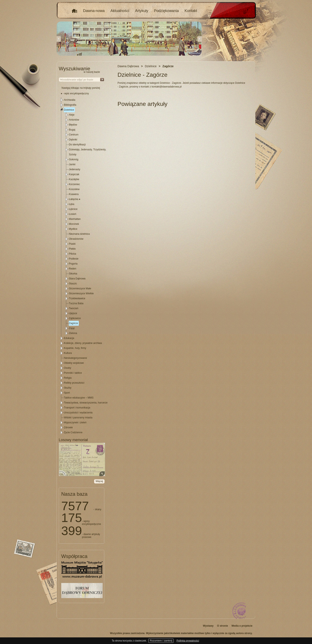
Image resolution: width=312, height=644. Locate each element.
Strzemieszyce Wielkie (81, 293)
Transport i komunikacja (77, 408)
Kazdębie (74, 179)
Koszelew (74, 189)
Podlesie (74, 259)
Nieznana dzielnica (79, 234)
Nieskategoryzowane (75, 358)
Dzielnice (69, 110)
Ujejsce (73, 313)
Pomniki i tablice (73, 373)
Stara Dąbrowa (77, 279)
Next (199, 39)
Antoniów (74, 120)
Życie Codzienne (73, 432)
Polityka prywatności (188, 641)
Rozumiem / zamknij (161, 641)
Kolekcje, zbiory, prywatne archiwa (83, 343)
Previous (59, 39)
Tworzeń (74, 308)
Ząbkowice (75, 318)
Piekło (72, 249)
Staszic (73, 284)
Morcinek (74, 224)
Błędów (73, 125)
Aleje (72, 115)
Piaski (72, 244)
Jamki (72, 164)
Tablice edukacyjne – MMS (79, 398)
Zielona (73, 333)
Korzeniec (74, 184)
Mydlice (73, 229)
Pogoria (73, 264)
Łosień (73, 214)
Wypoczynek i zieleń (75, 423)
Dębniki (73, 140)
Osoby (68, 368)
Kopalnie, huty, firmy (75, 348)
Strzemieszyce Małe (80, 288)
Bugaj (72, 130)
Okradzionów (76, 239)
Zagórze (73, 323)
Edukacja (69, 338)
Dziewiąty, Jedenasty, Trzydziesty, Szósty (88, 152)
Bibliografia (70, 105)
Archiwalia (70, 100)
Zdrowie (68, 427)
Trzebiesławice (77, 298)
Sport (67, 393)
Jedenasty (75, 169)
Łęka (72, 204)
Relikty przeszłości (74, 383)
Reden (73, 269)
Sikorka (73, 274)
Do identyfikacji (77, 145)
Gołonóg (74, 159)
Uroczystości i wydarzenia (78, 413)
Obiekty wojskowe (74, 363)
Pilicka (73, 254)
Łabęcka (75, 199)
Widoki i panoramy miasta (78, 418)
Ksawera (74, 194)
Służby (68, 388)
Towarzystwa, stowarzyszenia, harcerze (86, 403)
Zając (72, 328)
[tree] (82, 266)
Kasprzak (74, 174)
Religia (68, 378)
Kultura (68, 353)
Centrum (74, 135)
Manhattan (75, 219)
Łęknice (73, 209)
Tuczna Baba (76, 303)
